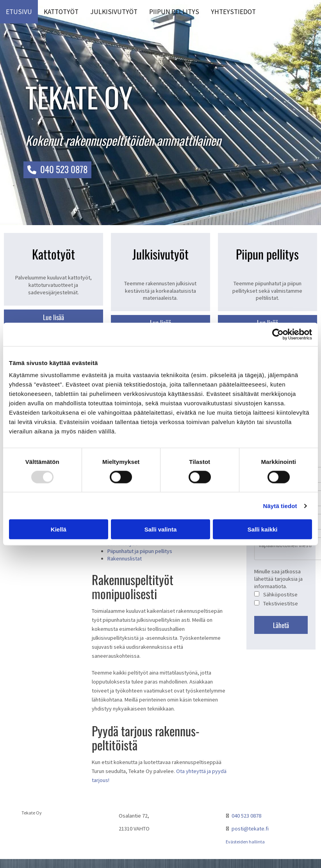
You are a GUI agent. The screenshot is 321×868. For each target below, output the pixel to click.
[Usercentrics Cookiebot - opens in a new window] (278, 334)
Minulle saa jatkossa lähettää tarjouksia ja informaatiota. (278, 579)
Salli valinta (161, 529)
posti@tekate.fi (250, 829)
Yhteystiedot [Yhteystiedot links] (233, 12)
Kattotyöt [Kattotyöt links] (61, 12)
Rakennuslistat (125, 558)
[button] (57, 170)
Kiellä (59, 529)
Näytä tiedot (280, 506)
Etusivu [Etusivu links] (19, 12)
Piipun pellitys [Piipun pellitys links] (174, 12)
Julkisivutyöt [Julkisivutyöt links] (114, 12)
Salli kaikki (263, 529)
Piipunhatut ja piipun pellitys (140, 551)
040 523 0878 (246, 816)
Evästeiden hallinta (245, 842)
